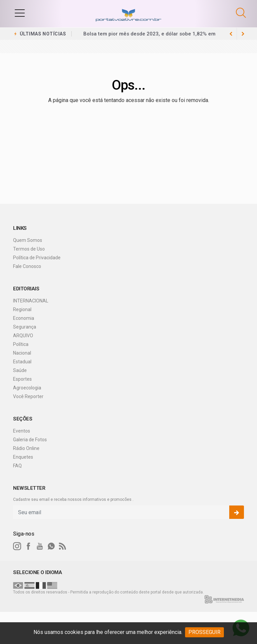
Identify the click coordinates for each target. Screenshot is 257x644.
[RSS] (63, 546)
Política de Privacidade (37, 258)
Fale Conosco (27, 266)
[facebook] (28, 546)
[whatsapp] (51, 546)
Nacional (22, 353)
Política (21, 344)
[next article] (231, 34)
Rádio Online (26, 448)
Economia (24, 318)
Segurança (25, 327)
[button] (20, 13)
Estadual (22, 362)
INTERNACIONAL (31, 301)
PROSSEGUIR (204, 632)
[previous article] (243, 34)
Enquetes (23, 457)
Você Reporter (28, 396)
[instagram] (17, 546)
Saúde (20, 370)
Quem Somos (28, 240)
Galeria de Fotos (30, 440)
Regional (22, 309)
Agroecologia (27, 388)
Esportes (22, 379)
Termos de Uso (29, 249)
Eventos (22, 431)
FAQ (17, 466)
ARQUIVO (23, 336)
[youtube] (40, 546)
